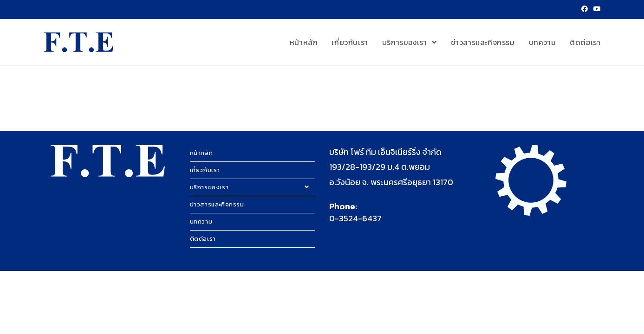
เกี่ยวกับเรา (205, 170)
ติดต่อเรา (203, 239)
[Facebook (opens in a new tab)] (585, 9)
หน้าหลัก (202, 153)
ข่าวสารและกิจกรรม (217, 204)
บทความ (201, 222)
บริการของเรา (253, 187)
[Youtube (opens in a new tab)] (596, 9)
